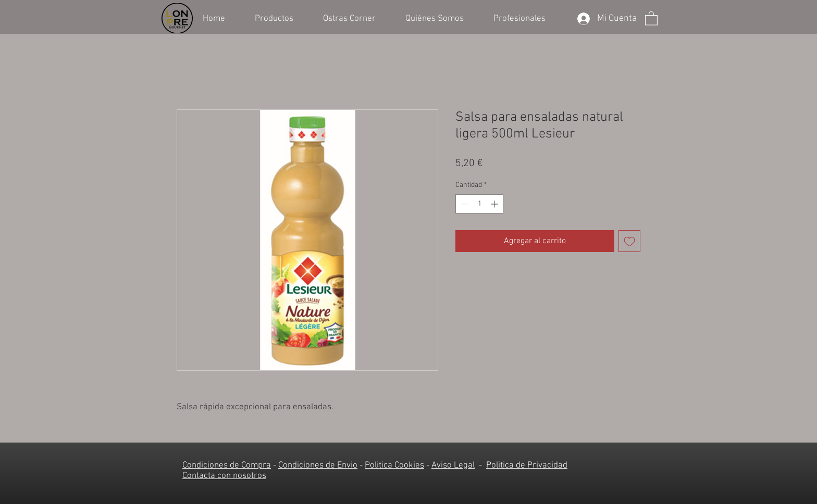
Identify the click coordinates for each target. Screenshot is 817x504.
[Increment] (495, 204)
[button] (281, 18)
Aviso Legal (453, 465)
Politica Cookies (394, 465)
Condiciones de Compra (227, 465)
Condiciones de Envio (318, 465)
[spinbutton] (479, 204)
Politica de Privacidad (527, 465)
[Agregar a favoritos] (629, 241)
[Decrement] (463, 204)
